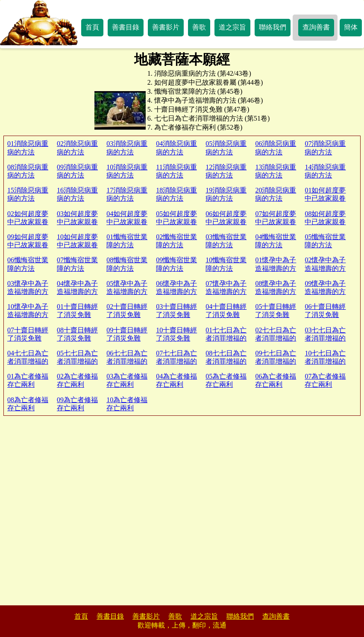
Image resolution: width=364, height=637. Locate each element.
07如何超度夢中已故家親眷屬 (276, 222)
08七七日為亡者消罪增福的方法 (226, 361)
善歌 (199, 27)
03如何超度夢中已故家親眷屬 (77, 222)
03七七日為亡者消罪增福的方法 (325, 338)
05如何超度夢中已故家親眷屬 (176, 222)
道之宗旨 (232, 27)
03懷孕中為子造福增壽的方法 (28, 292)
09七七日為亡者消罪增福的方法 (276, 361)
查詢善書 (316, 27)
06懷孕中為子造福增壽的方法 (176, 292)
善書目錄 (126, 27)
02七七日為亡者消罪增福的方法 (276, 338)
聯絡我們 (273, 27)
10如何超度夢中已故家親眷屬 (77, 245)
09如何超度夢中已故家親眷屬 (28, 245)
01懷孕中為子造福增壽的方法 (276, 268)
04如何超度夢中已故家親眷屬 (127, 222)
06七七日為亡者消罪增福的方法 (127, 361)
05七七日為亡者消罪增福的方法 (77, 361)
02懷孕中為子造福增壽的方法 (325, 268)
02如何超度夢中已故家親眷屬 (28, 222)
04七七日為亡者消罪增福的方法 (28, 361)
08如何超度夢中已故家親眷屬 (325, 222)
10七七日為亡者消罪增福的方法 (325, 361)
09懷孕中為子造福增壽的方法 (325, 292)
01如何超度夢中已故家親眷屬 (325, 198)
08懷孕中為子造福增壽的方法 (276, 292)
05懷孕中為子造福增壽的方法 (127, 292)
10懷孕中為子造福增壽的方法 (28, 315)
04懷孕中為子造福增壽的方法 (77, 292)
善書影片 (166, 27)
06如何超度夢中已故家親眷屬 (226, 222)
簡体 (351, 27)
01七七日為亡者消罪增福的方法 (226, 338)
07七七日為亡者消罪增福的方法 (176, 361)
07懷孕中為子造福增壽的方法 (226, 292)
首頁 (92, 27)
